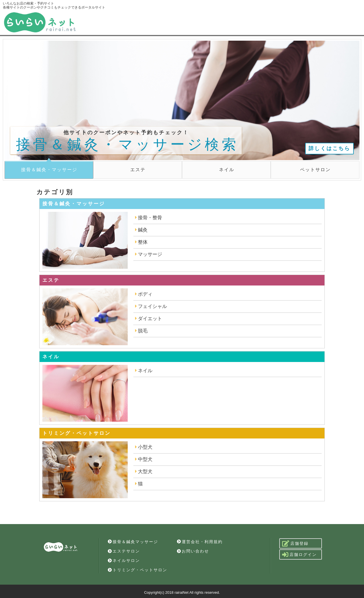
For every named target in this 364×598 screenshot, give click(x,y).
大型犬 (144, 472)
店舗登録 (295, 543)
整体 (141, 242)
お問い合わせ (193, 551)
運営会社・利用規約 (200, 542)
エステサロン (124, 551)
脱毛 (141, 331)
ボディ (144, 294)
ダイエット (149, 319)
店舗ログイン (299, 554)
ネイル (227, 170)
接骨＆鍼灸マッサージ (133, 542)
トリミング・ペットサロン (137, 570)
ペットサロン (315, 170)
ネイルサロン (124, 560)
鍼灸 (141, 230)
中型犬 (144, 459)
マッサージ (149, 254)
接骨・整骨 (149, 218)
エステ (138, 170)
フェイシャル (151, 306)
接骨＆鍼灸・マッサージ (49, 170)
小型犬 (144, 447)
